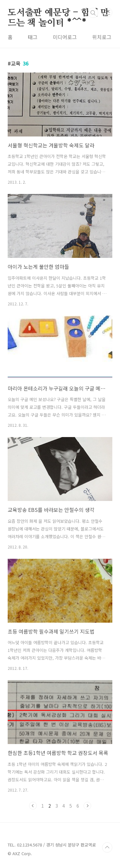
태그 (33, 37)
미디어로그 (65, 37)
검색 (93, 13)
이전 (33, 806)
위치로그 (102, 37)
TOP (107, 847)
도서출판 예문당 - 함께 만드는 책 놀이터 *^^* (58, 13)
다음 (87, 806)
